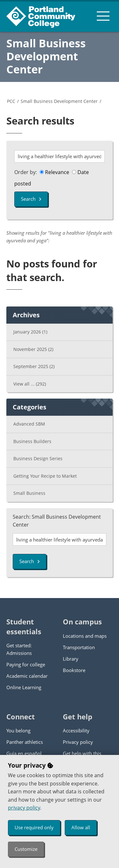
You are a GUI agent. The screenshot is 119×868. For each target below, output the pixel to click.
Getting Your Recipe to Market (45, 476)
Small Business (29, 493)
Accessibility (76, 730)
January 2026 (30, 332)
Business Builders (32, 441)
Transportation (79, 647)
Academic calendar (27, 676)
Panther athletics (25, 742)
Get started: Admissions (19, 649)
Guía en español (24, 753)
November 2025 (33, 349)
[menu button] (103, 16)
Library (71, 659)
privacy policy (24, 808)
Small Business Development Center (46, 56)
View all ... (30, 384)
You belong (18, 730)
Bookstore (74, 670)
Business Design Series (38, 458)
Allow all (81, 827)
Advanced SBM (29, 424)
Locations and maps (85, 636)
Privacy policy (78, 742)
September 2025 (34, 366)
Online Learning (24, 687)
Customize (26, 849)
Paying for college (26, 664)
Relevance (54, 172)
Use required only (34, 827)
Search (31, 199)
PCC (11, 101)
